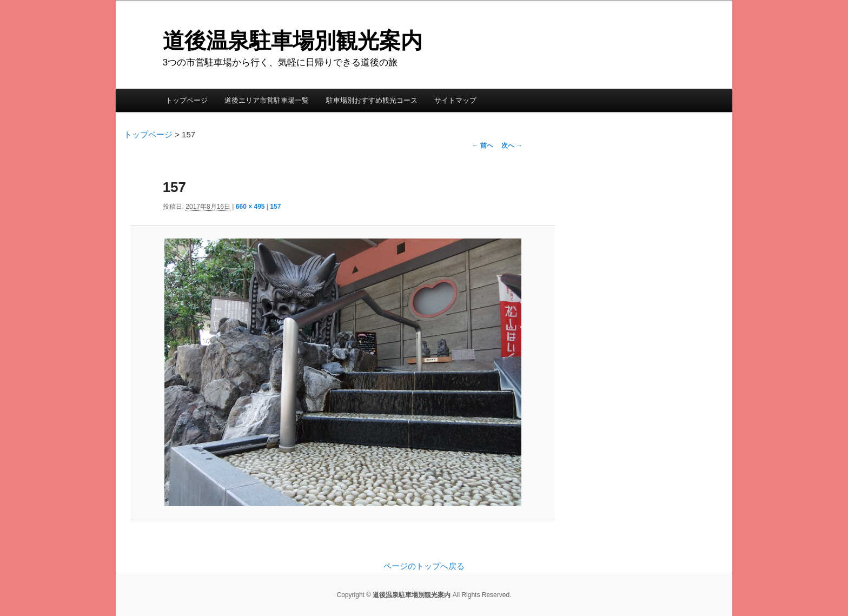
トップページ (187, 100)
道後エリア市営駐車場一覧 (267, 100)
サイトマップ (455, 100)
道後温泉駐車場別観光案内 (293, 41)
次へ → (512, 145)
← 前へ (483, 145)
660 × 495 (250, 207)
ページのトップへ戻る (424, 566)
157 (275, 207)
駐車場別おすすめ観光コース (372, 100)
